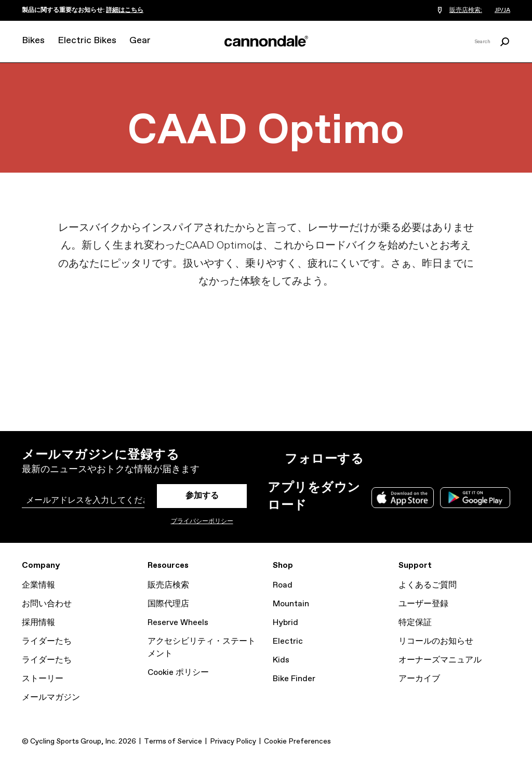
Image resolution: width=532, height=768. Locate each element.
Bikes (33, 41)
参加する (202, 496)
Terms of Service (173, 741)
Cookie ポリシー (178, 673)
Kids (281, 660)
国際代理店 (168, 604)
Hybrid (285, 623)
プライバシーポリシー (202, 522)
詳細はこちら (125, 10)
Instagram (378, 459)
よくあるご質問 (428, 585)
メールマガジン (51, 698)
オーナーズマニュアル (440, 660)
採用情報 (38, 623)
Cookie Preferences (297, 741)
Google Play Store (475, 498)
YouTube (447, 459)
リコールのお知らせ (436, 641)
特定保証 (415, 623)
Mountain (291, 604)
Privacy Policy (233, 741)
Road (283, 585)
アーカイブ (419, 679)
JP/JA (502, 10)
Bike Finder (294, 679)
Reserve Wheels (178, 623)
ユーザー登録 (423, 604)
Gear (140, 41)
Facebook (424, 459)
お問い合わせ (47, 604)
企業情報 (38, 585)
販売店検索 (168, 585)
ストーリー (43, 679)
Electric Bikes (87, 41)
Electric (288, 641)
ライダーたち (47, 641)
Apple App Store (403, 498)
